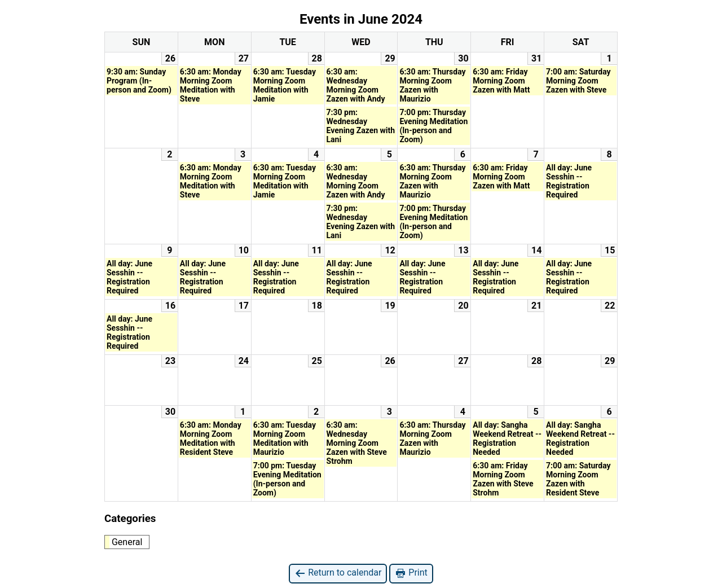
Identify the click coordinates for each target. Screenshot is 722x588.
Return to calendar (338, 573)
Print (411, 573)
